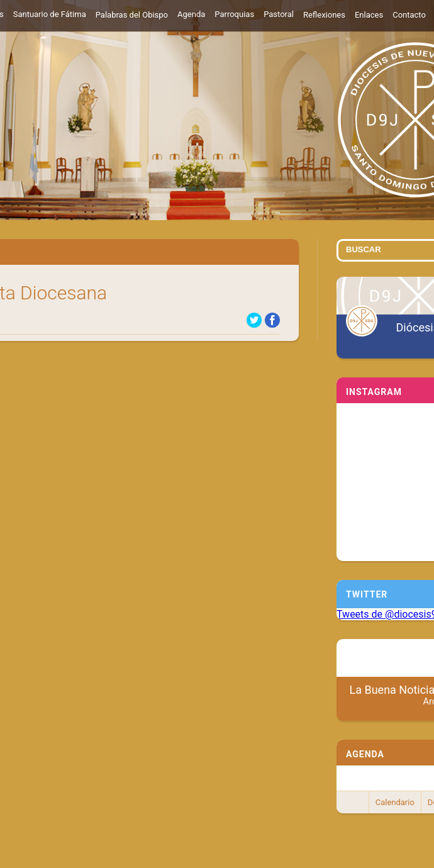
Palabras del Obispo (132, 15)
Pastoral (279, 14)
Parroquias (234, 14)
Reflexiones (324, 15)
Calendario (395, 802)
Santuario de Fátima (50, 14)
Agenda (191, 14)
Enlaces (369, 15)
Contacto (409, 15)
